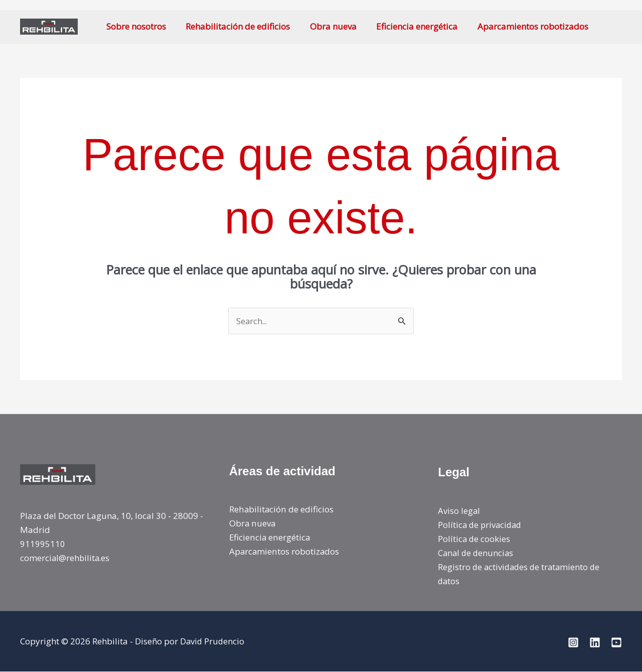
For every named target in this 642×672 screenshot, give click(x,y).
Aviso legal (459, 511)
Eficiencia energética (407, 26)
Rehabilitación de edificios (234, 26)
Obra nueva (326, 26)
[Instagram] (573, 642)
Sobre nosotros (135, 26)
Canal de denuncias (477, 553)
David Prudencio (213, 642)
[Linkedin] (595, 642)
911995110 (43, 544)
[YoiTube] (616, 642)
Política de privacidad (481, 525)
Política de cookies (474, 539)
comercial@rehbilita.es (66, 558)
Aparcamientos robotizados (520, 26)
